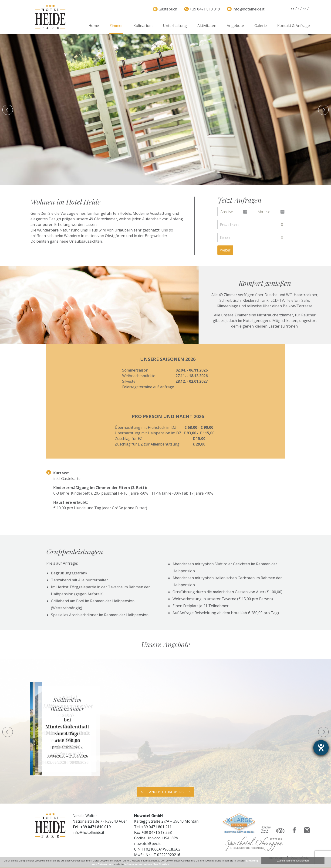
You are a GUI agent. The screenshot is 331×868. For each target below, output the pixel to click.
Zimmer (116, 26)
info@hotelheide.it (88, 832)
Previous (8, 732)
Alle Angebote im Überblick (166, 792)
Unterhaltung (175, 26)
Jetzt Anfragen (239, 200)
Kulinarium (143, 26)
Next (323, 732)
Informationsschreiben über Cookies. (147, 864)
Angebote (235, 26)
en (304, 9)
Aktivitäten (207, 26)
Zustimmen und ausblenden (293, 861)
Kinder (225, 238)
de (292, 9)
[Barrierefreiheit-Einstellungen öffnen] (321, 748)
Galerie (261, 26)
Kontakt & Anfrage (294, 26)
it (299, 9)
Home (94, 26)
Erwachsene (230, 225)
